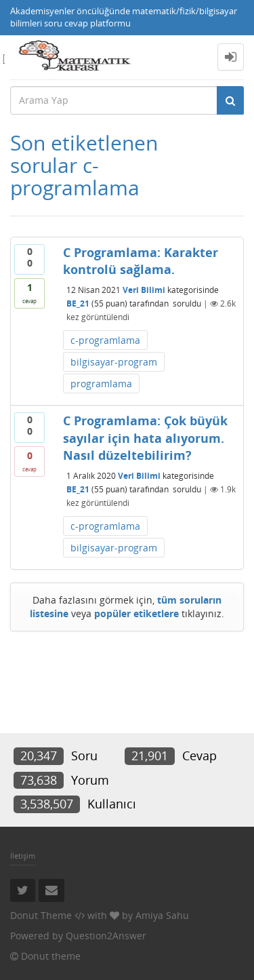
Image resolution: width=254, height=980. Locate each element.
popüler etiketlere (136, 613)
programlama (101, 384)
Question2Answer (106, 936)
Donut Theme (41, 915)
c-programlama (105, 340)
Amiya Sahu (162, 915)
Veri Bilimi (144, 290)
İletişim (23, 856)
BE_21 (78, 303)
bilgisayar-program (114, 362)
